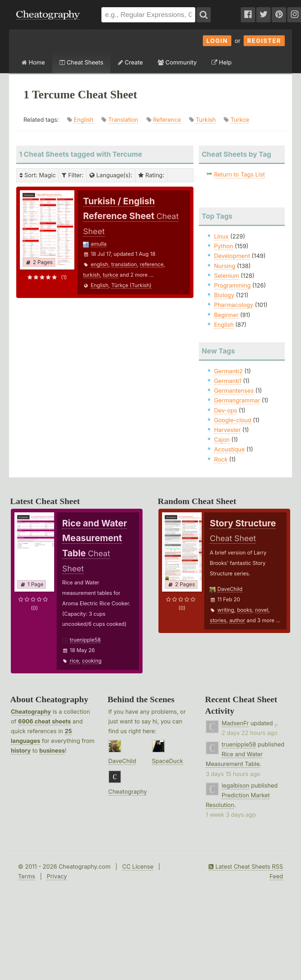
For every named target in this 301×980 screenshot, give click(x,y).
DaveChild (230, 589)
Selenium (227, 276)
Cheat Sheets (81, 62)
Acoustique (229, 449)
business (52, 750)
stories (218, 620)
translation (124, 264)
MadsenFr (235, 723)
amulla (99, 244)
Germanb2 (228, 371)
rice (74, 661)
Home (33, 62)
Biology (224, 295)
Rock (221, 459)
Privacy (57, 876)
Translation (123, 120)
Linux (221, 236)
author (237, 620)
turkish (91, 275)
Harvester (227, 430)
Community (177, 62)
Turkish (206, 120)
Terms (27, 876)
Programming (232, 285)
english (99, 264)
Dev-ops (226, 410)
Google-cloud (233, 420)
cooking (92, 661)
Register (264, 41)
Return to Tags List (239, 174)
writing (226, 610)
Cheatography (31, 712)
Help (221, 62)
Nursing (225, 266)
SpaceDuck (168, 761)
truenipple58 (85, 640)
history (21, 750)
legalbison (235, 785)
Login (217, 41)
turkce (111, 275)
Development (232, 256)
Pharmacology (234, 305)
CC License (138, 867)
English (84, 120)
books (245, 610)
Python (224, 246)
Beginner (226, 315)
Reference (167, 120)
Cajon (222, 440)
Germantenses (234, 391)
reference (152, 264)
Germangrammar (237, 400)
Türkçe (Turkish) (131, 285)
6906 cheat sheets (44, 721)
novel (262, 610)
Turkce (240, 120)
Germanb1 (228, 381)
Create (130, 62)
